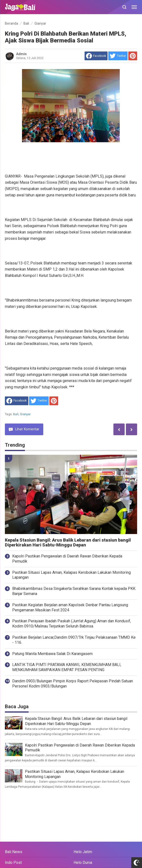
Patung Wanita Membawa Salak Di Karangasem (52, 654)
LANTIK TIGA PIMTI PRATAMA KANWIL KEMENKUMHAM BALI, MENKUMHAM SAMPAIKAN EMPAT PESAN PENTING (67, 667)
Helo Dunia (83, 863)
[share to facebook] (96, 56)
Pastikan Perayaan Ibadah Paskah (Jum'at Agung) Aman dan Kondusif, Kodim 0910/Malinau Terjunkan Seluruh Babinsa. (72, 624)
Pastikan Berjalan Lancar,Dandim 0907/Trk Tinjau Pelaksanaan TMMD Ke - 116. (74, 640)
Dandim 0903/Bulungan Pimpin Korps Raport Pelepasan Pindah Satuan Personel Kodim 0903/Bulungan (73, 684)
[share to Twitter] (118, 56)
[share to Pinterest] (133, 56)
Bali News (14, 852)
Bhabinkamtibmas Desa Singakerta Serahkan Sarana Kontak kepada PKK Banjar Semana (74, 591)
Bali (16, 414)
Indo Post (13, 863)
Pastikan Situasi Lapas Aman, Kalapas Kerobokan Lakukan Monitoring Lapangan (71, 575)
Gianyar (25, 414)
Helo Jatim (83, 852)
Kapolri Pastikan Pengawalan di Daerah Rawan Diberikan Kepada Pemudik (67, 559)
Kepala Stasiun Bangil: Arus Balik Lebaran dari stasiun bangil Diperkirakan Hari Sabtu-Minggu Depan (68, 543)
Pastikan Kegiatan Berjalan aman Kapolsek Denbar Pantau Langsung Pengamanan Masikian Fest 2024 (70, 607)
